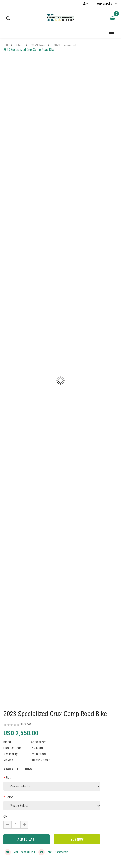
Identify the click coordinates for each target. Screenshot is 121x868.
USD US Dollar (107, 4)
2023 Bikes (38, 45)
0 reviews (26, 724)
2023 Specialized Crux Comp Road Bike (29, 50)
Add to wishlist (20, 852)
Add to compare (54, 852)
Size (8, 778)
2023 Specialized (65, 45)
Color (9, 797)
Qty (6, 817)
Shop (20, 45)
